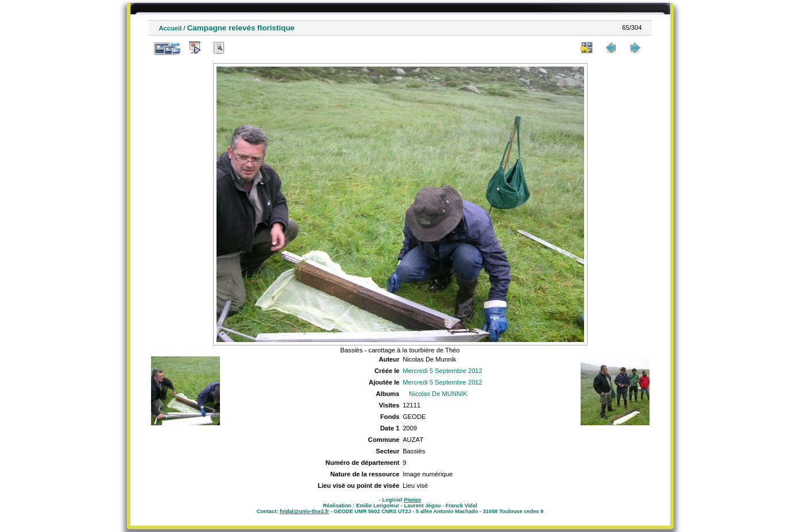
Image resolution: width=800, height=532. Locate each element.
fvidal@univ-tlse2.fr (304, 511)
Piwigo (412, 500)
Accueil (171, 28)
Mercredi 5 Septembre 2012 (442, 371)
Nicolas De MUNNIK (438, 394)
